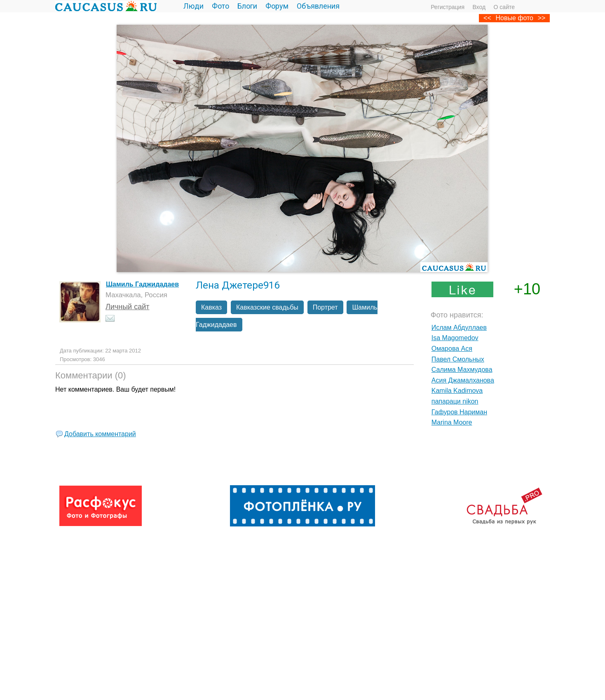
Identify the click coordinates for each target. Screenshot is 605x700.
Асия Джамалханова (463, 380)
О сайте (504, 7)
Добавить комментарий (100, 434)
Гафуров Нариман (459, 412)
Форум (277, 6)
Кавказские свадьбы (267, 307)
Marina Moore (452, 422)
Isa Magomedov (455, 338)
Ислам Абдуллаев (459, 328)
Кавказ (211, 307)
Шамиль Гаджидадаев (142, 284)
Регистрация (448, 7)
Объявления (318, 6)
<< (487, 18)
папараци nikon (455, 401)
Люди (193, 6)
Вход (479, 7)
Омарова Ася (452, 349)
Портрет (325, 307)
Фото (220, 6)
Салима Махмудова (462, 370)
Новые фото (514, 18)
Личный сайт (128, 307)
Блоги (247, 6)
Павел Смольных (458, 359)
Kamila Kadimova (457, 391)
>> (542, 18)
